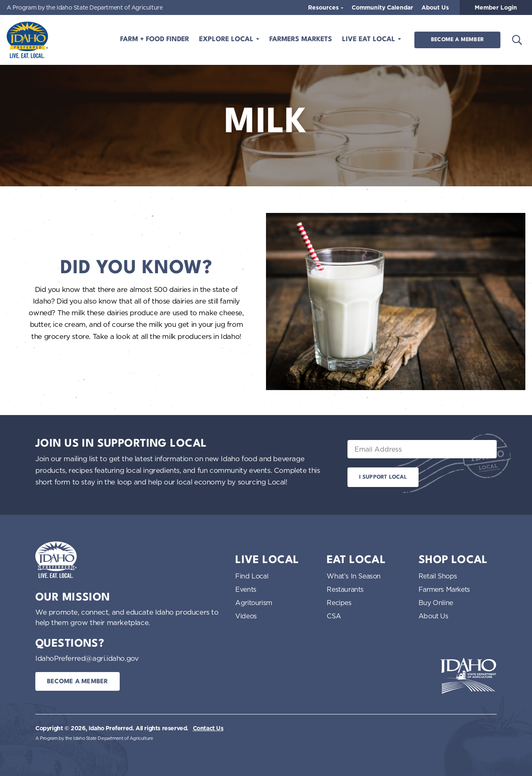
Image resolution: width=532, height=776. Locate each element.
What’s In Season (354, 576)
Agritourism (254, 603)
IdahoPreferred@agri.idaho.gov (87, 658)
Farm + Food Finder (155, 40)
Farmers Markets (301, 40)
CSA (334, 616)
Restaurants (345, 589)
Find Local (252, 576)
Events (246, 589)
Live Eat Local (370, 40)
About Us (435, 7)
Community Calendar (382, 7)
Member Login (496, 7)
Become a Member (457, 40)
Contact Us (208, 728)
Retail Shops (438, 576)
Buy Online (436, 603)
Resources (324, 7)
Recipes (339, 603)
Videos (246, 616)
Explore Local (227, 40)
